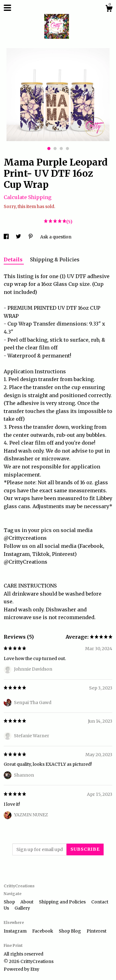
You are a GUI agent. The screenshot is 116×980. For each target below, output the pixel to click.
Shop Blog (70, 931)
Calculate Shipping (28, 197)
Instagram (16, 931)
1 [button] (49, 149)
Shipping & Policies (55, 259)
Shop (10, 902)
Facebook (43, 931)
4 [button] (67, 149)
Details (14, 259)
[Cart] (109, 9)
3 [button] (61, 149)
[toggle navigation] (7, 8)
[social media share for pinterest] (31, 237)
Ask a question (56, 237)
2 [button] (55, 149)
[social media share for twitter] (19, 237)
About (27, 902)
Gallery (22, 908)
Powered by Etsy (21, 969)
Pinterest (97, 931)
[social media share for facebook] (7, 237)
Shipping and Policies (63, 902)
